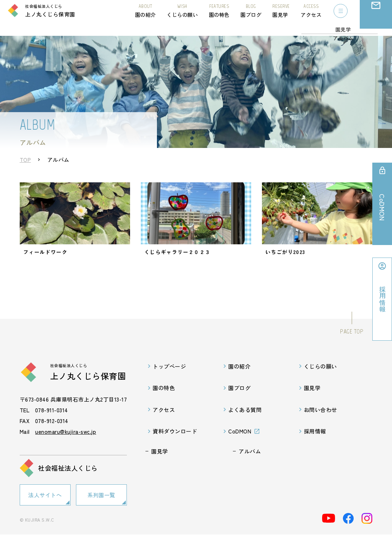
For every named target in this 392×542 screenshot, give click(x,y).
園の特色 (219, 17)
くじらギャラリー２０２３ (183, 259)
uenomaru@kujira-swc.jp (66, 441)
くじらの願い (182, 17)
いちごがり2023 (287, 259)
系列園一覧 (101, 503)
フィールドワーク (47, 259)
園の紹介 (145, 17)
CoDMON (240, 441)
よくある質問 (245, 419)
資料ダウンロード (175, 441)
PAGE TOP (352, 341)
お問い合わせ (376, 23)
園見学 (281, 17)
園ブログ (251, 17)
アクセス (311, 17)
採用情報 (315, 441)
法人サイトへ (45, 503)
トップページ (169, 376)
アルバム (250, 461)
